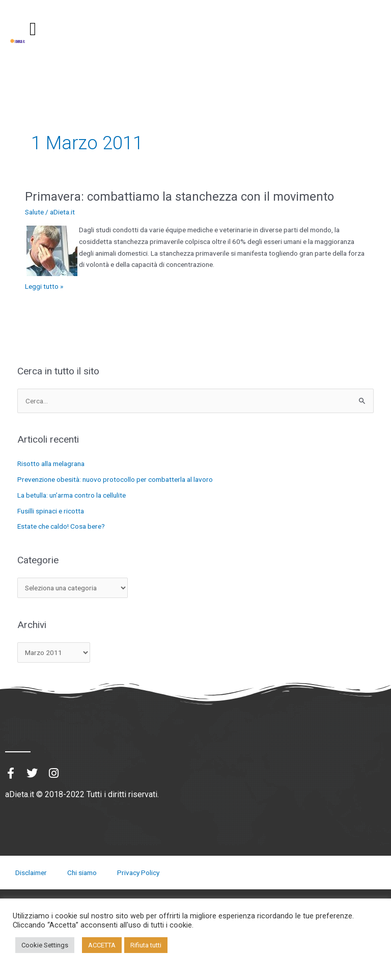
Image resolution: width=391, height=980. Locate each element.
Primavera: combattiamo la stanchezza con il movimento (179, 197)
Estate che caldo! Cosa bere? (61, 526)
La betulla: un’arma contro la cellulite (72, 495)
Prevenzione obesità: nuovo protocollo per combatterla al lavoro (115, 479)
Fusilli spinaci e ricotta (51, 511)
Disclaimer (31, 873)
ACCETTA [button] (102, 945)
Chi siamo (82, 873)
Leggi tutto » (44, 285)
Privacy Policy (138, 873)
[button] (33, 29)
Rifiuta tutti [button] (146, 945)
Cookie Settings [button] (45, 945)
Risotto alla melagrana (51, 464)
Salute (34, 212)
